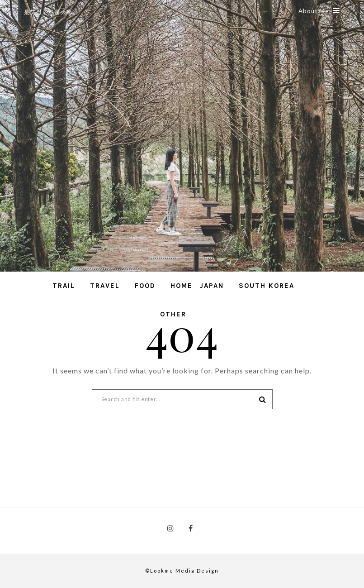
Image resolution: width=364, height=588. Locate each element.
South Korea (267, 286)
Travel (105, 286)
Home (182, 286)
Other (173, 314)
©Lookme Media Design (182, 571)
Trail (64, 286)
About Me (319, 11)
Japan (212, 286)
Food (145, 286)
